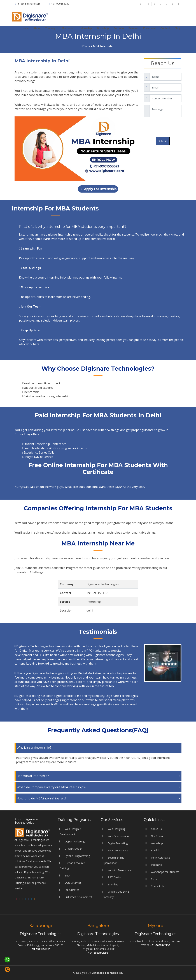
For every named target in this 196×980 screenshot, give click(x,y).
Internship (86, 28)
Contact (165, 28)
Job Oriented (72, 967)
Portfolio (119, 28)
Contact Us (157, 963)
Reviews (134, 28)
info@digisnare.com (29, 4)
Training (50, 28)
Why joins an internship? (34, 748)
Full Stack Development (79, 974)
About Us (156, 906)
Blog (177, 28)
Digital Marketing (75, 919)
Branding (113, 962)
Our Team (157, 913)
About (37, 28)
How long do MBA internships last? (41, 798)
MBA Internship (104, 46)
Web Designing (116, 906)
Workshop (103, 28)
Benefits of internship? (33, 776)
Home (25, 28)
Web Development (118, 913)
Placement (150, 28)
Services (67, 28)
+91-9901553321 (61, 4)
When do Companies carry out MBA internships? (51, 787)
